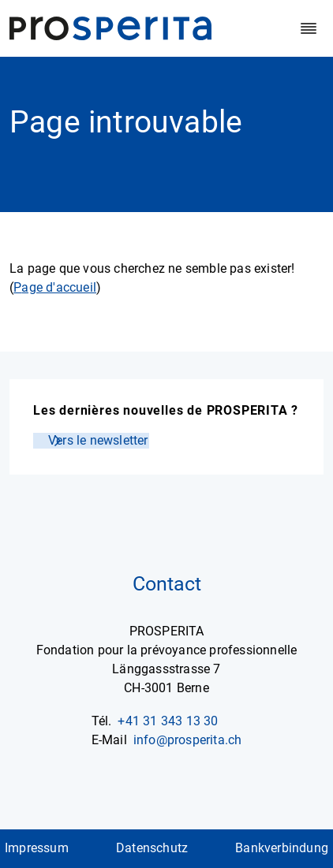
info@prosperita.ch (188, 740)
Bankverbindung (282, 848)
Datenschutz (152, 848)
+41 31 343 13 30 (168, 721)
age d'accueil (59, 287)
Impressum (37, 848)
